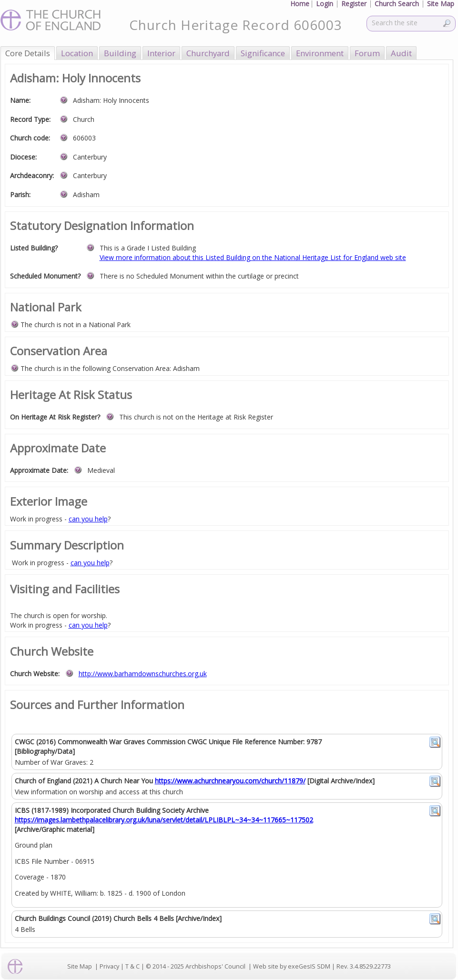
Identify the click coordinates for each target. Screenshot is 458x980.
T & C (132, 966)
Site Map (80, 966)
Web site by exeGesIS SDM (292, 966)
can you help (88, 519)
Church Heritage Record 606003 (236, 25)
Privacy (109, 966)
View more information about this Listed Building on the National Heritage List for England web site (253, 257)
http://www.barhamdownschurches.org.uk (143, 674)
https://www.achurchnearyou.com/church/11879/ (230, 781)
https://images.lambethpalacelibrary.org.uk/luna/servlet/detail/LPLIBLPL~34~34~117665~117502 (164, 820)
